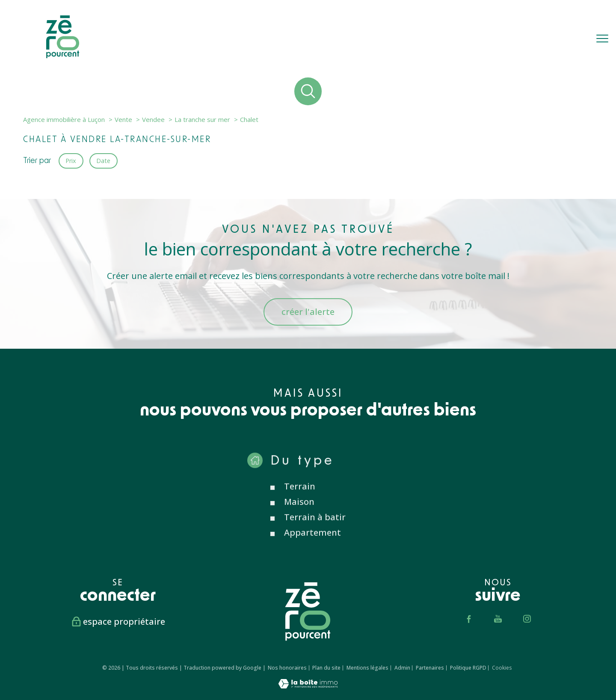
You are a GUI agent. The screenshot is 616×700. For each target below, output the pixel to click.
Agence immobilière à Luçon (64, 119)
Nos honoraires (287, 668)
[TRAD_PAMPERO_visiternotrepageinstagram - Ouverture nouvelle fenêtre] (527, 619)
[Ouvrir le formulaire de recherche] (308, 91)
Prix (71, 160)
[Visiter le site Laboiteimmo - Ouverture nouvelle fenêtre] (308, 685)
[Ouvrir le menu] (602, 39)
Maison (299, 516)
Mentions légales (367, 668)
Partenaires (430, 668)
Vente (123, 119)
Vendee (153, 119)
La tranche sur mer (202, 119)
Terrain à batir (315, 531)
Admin (402, 668)
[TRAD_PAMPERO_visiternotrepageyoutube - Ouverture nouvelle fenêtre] (498, 619)
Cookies (502, 668)
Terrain (300, 500)
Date (104, 160)
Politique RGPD (468, 668)
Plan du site (326, 668)
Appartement (312, 547)
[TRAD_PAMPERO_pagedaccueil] (63, 55)
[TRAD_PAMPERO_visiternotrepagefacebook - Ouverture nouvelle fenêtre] (469, 619)
